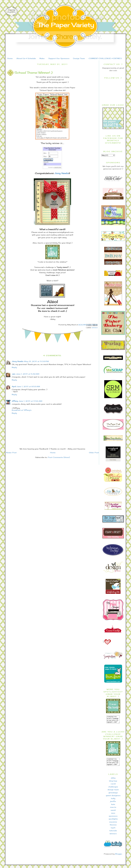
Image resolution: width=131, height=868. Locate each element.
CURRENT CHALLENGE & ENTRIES (105, 58)
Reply (14, 367)
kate (113, 807)
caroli (113, 787)
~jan (14, 374)
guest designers (113, 798)
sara (113, 816)
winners (95, 328)
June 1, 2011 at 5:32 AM (28, 374)
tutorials (113, 833)
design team (113, 792)
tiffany (15, 401)
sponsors (113, 819)
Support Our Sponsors (59, 58)
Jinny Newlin (62, 173)
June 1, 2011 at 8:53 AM (28, 386)
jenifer (113, 804)
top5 (113, 831)
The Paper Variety (66, 25)
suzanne (113, 825)
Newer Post (11, 453)
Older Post (94, 453)
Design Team (79, 58)
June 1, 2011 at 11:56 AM (30, 401)
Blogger (119, 857)
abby (113, 781)
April (14, 386)
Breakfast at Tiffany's (22, 410)
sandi (113, 813)
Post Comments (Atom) (59, 457)
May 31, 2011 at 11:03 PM (36, 361)
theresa (113, 828)
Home (10, 58)
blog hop (113, 784)
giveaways (113, 795)
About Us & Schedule (26, 58)
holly (113, 801)
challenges (113, 790)
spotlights (113, 822)
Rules (42, 58)
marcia (113, 810)
